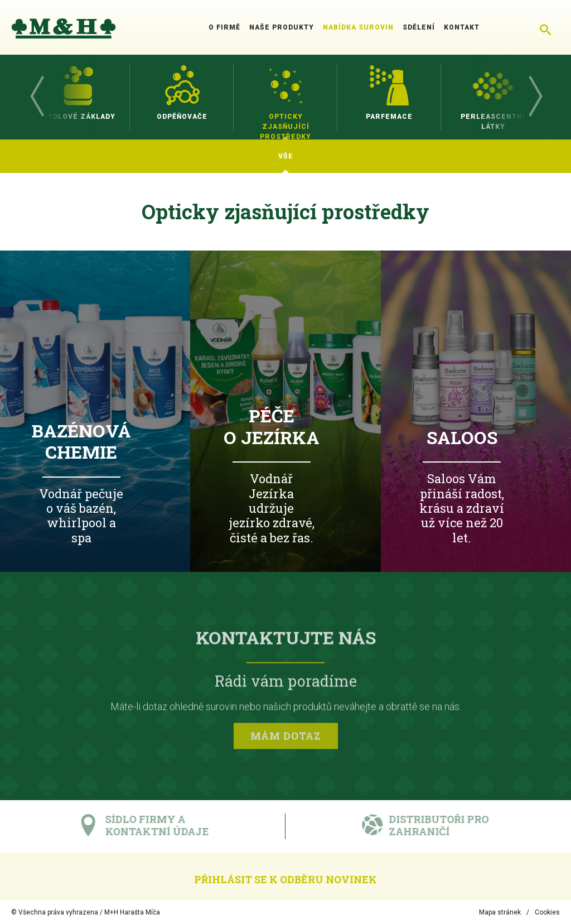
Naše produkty (282, 27)
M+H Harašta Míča (132, 912)
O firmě (224, 27)
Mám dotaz (286, 738)
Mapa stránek (500, 912)
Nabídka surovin (358, 27)
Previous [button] (36, 97)
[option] (78, 97)
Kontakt (462, 27)
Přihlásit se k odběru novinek (285, 879)
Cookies (547, 912)
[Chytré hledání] (545, 27)
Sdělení (419, 27)
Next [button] (535, 97)
